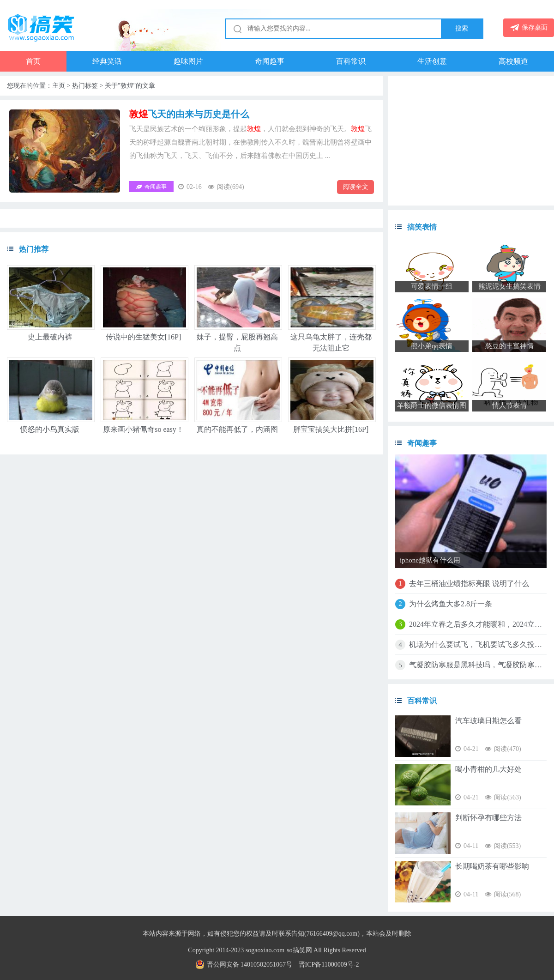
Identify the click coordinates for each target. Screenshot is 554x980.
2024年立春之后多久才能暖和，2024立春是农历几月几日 (478, 624)
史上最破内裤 (50, 337)
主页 (59, 86)
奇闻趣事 (270, 61)
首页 (33, 61)
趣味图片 (188, 61)
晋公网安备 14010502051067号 (244, 965)
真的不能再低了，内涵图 (237, 429)
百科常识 (351, 61)
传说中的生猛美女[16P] (144, 337)
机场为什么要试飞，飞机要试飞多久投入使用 (478, 644)
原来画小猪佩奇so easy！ (143, 429)
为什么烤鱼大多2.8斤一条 (451, 604)
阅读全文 (355, 187)
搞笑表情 (422, 227)
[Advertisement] (471, 141)
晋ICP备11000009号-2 (329, 965)
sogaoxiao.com (265, 950)
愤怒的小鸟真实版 (50, 429)
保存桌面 (529, 27)
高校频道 (513, 61)
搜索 (462, 28)
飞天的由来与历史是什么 (189, 114)
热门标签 (85, 86)
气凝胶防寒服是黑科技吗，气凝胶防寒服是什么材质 (478, 665)
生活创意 (432, 61)
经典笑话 (107, 61)
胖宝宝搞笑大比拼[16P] (331, 429)
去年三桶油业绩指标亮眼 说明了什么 (469, 584)
